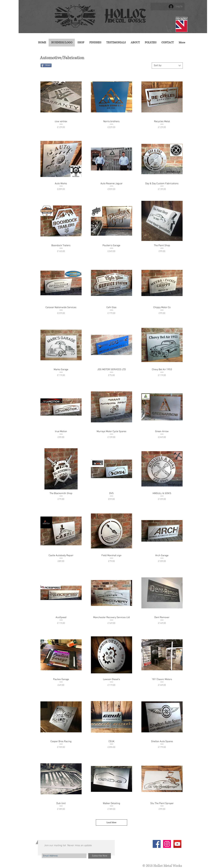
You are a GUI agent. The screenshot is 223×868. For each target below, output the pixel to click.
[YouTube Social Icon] (177, 844)
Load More (111, 822)
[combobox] (167, 65)
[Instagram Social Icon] (167, 844)
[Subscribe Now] (100, 856)
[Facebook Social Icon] (157, 844)
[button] (169, 29)
